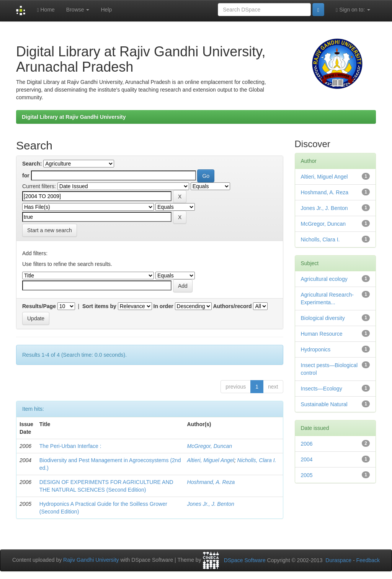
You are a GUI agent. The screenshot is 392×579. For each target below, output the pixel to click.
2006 (307, 444)
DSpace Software (245, 560)
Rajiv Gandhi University (91, 560)
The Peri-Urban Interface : (70, 446)
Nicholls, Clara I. (257, 460)
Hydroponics (316, 349)
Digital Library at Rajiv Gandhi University (74, 117)
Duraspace (338, 560)
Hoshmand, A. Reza (211, 482)
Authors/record (232, 306)
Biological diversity (323, 318)
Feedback (368, 560)
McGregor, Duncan (210, 446)
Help (106, 10)
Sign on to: (353, 10)
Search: (32, 164)
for (26, 176)
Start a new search (50, 230)
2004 (307, 459)
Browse (78, 10)
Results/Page (39, 306)
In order (163, 306)
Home (46, 10)
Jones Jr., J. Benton (211, 504)
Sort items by (99, 306)
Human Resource (322, 334)
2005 (307, 475)
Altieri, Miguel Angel (211, 460)
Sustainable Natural (324, 404)
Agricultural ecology (324, 279)
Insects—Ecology (322, 389)
